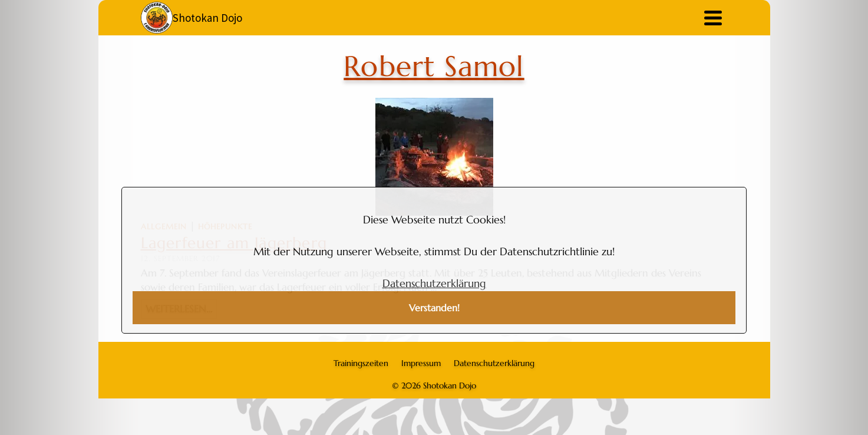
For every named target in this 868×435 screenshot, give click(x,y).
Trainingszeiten (361, 363)
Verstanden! (434, 308)
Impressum (421, 363)
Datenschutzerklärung (434, 283)
